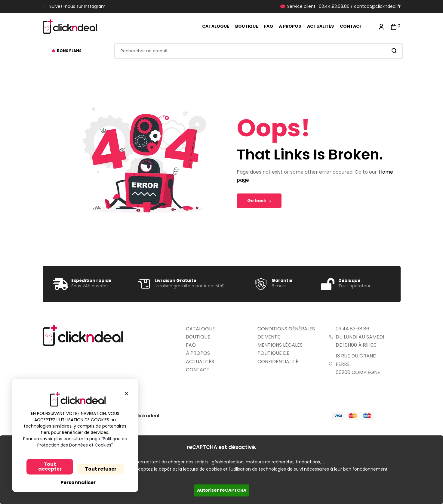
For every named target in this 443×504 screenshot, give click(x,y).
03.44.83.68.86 (334, 6)
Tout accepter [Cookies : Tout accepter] (47, 467)
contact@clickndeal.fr (377, 6)
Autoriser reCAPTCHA (222, 490)
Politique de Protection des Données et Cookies (79, 442)
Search (394, 51)
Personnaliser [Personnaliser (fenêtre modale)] (74, 482)
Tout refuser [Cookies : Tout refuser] (97, 469)
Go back (259, 201)
